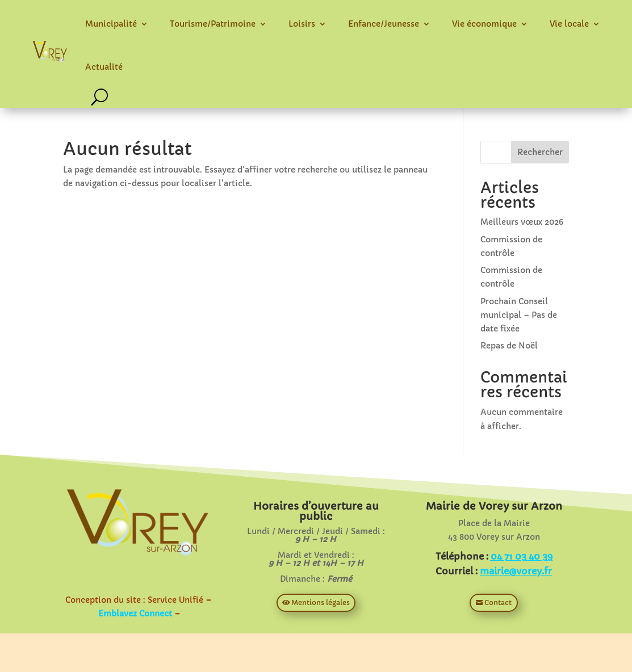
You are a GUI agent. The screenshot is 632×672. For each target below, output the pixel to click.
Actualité (104, 67)
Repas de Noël (509, 346)
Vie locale (569, 24)
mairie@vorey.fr (516, 571)
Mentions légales (321, 602)
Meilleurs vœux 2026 (522, 222)
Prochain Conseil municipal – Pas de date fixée (519, 315)
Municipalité (111, 24)
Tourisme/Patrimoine (213, 24)
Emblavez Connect (135, 614)
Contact (498, 602)
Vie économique (484, 24)
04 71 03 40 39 (522, 556)
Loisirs (302, 24)
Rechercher (540, 152)
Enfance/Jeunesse (384, 24)
